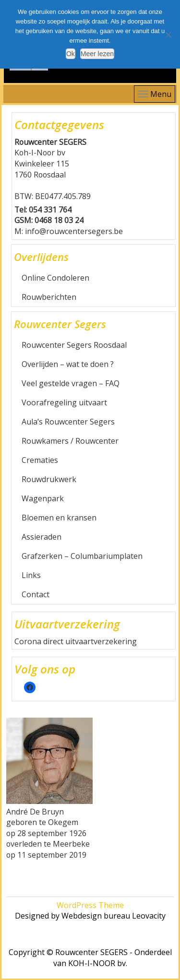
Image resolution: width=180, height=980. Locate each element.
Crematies (40, 460)
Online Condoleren (55, 278)
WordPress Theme (90, 905)
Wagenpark (43, 498)
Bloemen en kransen (59, 518)
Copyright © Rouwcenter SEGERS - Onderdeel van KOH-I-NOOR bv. (90, 958)
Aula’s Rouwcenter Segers (68, 422)
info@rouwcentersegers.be (74, 231)
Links (31, 575)
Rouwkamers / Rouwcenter (70, 441)
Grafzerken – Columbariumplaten (82, 556)
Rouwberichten (49, 297)
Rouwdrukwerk (49, 479)
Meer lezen (97, 54)
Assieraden (42, 537)
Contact (36, 594)
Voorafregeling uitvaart (64, 402)
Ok (71, 54)
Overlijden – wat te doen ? (68, 364)
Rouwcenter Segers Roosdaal (74, 345)
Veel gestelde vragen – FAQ (71, 383)
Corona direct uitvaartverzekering (76, 641)
